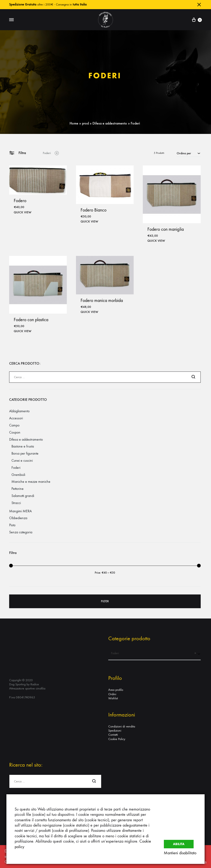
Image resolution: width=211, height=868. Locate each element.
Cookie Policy (117, 739)
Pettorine (18, 489)
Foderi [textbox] (152, 653)
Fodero (20, 201)
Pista (12, 525)
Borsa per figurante (25, 453)
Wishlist (113, 698)
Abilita (179, 843)
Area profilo (116, 690)
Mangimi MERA (20, 511)
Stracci (16, 503)
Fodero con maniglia (166, 229)
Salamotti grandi (23, 496)
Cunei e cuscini (22, 460)
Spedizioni (115, 731)
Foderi (51, 153)
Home (74, 123)
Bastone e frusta (23, 446)
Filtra (18, 153)
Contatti (113, 735)
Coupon (15, 432)
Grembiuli (18, 475)
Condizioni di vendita (122, 726)
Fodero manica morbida (102, 300)
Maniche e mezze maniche (31, 481)
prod (85, 123)
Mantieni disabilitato (180, 853)
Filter (105, 601)
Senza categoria (21, 532)
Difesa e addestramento (110, 123)
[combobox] (189, 153)
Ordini (112, 694)
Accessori (16, 418)
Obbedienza (18, 518)
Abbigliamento (19, 411)
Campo (14, 425)
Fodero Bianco (93, 210)
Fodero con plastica (31, 320)
